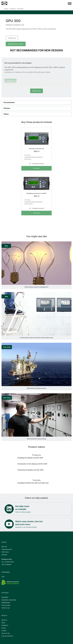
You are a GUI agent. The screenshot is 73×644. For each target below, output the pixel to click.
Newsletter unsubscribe (9, 600)
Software (7, 108)
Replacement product (16, 44)
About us (4, 620)
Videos (6, 114)
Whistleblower (6, 603)
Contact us (12, 38)
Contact (4, 631)
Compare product (36, 164)
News (3, 623)
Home (6, 9)
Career (4, 628)
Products (13, 9)
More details (37, 168)
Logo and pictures (7, 636)
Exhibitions (5, 625)
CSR (3, 577)
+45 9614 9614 (9, 562)
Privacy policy (6, 605)
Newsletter (5, 597)
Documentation (9, 102)
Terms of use (6, 608)
